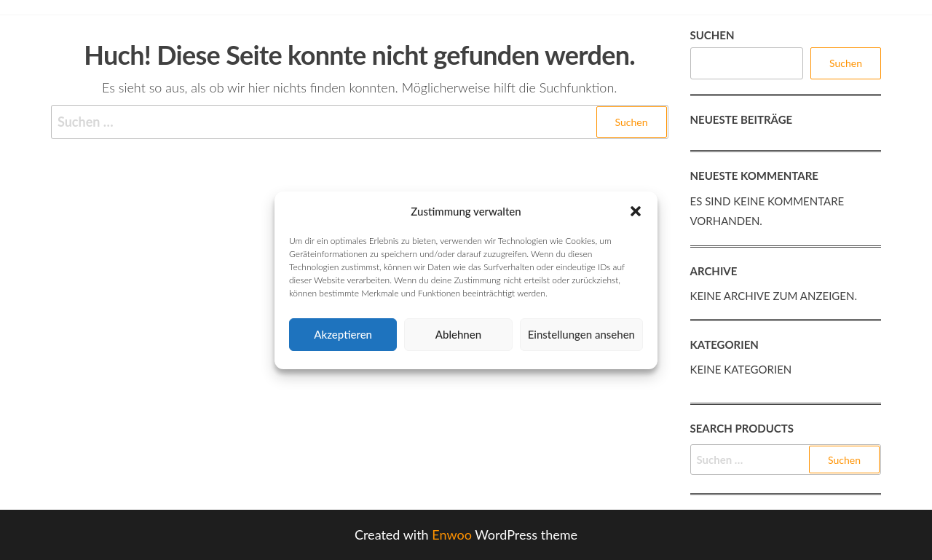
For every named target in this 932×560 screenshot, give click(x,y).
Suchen (712, 35)
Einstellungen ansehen (581, 334)
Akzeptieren (343, 334)
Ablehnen (458, 334)
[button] (636, 211)
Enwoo (452, 535)
